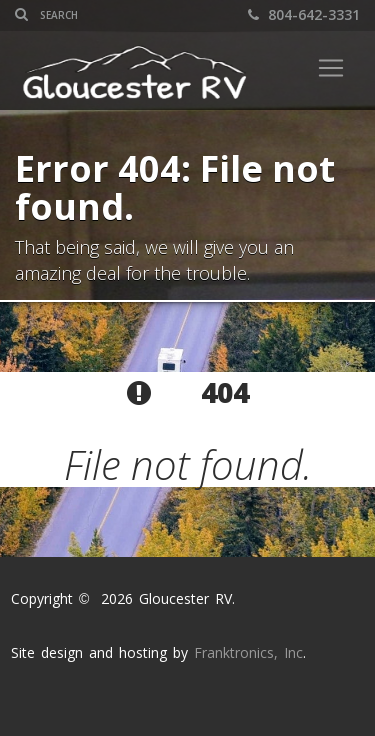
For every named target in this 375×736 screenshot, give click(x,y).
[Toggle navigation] (331, 68)
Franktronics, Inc (248, 652)
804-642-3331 (304, 14)
